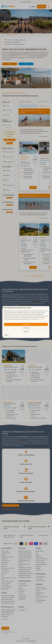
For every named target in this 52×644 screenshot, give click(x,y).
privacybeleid (41, 319)
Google (20, 317)
